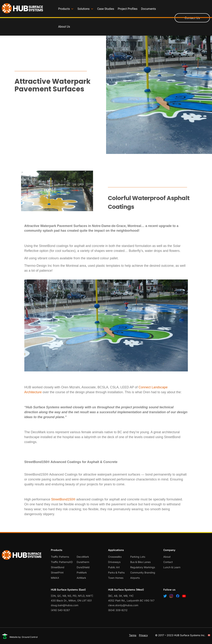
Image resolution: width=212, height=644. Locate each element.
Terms (133, 635)
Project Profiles (128, 9)
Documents (149, 9)
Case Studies (106, 9)
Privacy (143, 635)
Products (66, 9)
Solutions (85, 9)
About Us (64, 27)
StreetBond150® (64, 499)
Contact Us (192, 18)
